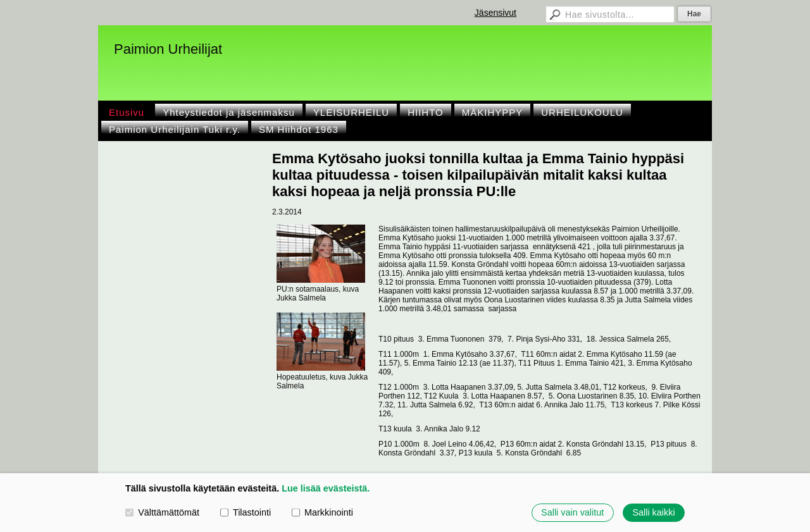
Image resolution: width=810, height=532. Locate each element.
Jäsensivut (495, 13)
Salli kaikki (653, 512)
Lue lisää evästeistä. (326, 488)
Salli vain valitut (572, 512)
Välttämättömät (162, 512)
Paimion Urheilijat (168, 49)
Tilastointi (246, 512)
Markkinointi (322, 512)
